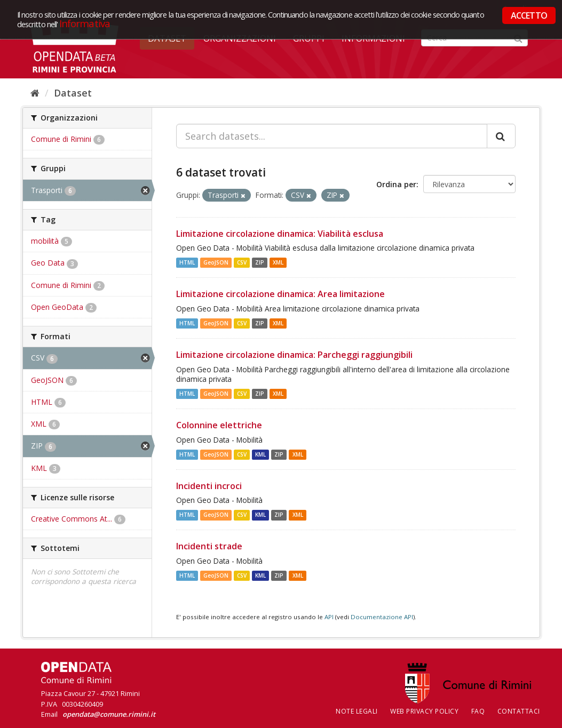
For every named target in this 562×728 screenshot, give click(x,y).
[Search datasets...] (332, 136)
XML (278, 262)
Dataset (73, 93)
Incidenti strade (209, 546)
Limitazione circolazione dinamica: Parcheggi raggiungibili (294, 355)
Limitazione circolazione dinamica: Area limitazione (280, 294)
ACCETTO (529, 15)
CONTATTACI (519, 711)
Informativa (85, 23)
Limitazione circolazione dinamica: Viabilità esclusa (280, 234)
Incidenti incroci (209, 486)
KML (260, 454)
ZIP (260, 262)
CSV (242, 262)
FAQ (478, 711)
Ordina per (396, 184)
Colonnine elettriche (219, 425)
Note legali (357, 711)
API (329, 617)
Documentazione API (382, 617)
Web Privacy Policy (424, 711)
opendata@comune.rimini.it (109, 714)
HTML (187, 262)
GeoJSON (216, 262)
